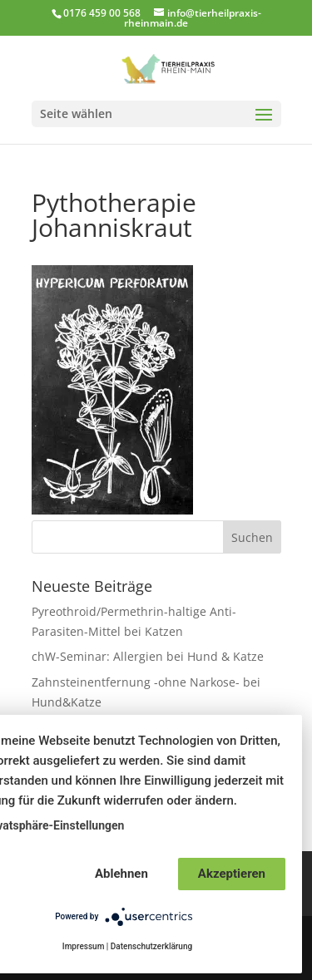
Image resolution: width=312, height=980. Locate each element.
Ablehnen (121, 874)
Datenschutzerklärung (151, 946)
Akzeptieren (232, 874)
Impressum (84, 946)
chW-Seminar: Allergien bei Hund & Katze (148, 656)
